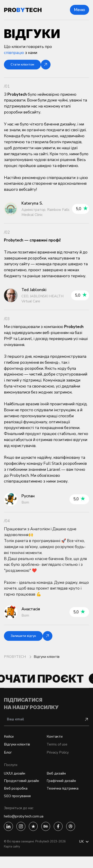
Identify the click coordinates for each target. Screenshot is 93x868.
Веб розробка (17, 797)
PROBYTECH (15, 659)
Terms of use (58, 749)
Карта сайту (12, 858)
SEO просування (19, 805)
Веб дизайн (57, 780)
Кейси (9, 740)
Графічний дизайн (64, 788)
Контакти (55, 740)
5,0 (82, 210)
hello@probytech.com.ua (27, 826)
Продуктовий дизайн (24, 788)
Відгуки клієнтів (19, 749)
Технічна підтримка (65, 797)
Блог (9, 758)
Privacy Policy (59, 758)
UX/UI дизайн (17, 780)
